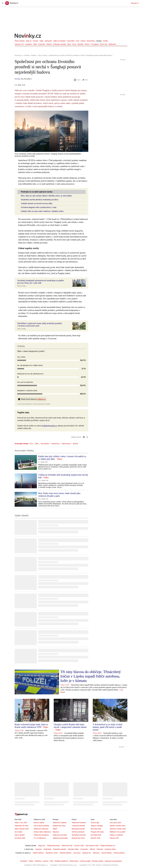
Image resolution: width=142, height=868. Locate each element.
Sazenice (38, 849)
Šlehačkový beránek (79, 835)
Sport (69, 44)
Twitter (31, 861)
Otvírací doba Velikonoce (42, 832)
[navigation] (3, 3)
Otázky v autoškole (116, 835)
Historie (49, 44)
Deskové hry (87, 853)
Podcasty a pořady (59, 44)
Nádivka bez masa (59, 826)
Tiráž (51, 861)
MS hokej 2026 (96, 829)
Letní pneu (77, 853)
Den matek (18, 832)
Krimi (78, 41)
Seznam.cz (135, 3)
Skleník (92, 849)
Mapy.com (42, 846)
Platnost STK (114, 838)
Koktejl (105, 41)
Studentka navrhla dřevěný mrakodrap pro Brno (40, 200)
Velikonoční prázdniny (41, 835)
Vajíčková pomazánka (60, 838)
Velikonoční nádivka (60, 823)
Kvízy (74, 44)
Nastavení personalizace (113, 861)
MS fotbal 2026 (96, 835)
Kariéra (45, 861)
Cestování (42, 44)
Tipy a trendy (21, 286)
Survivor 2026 (79, 846)
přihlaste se (42, 399)
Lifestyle (99, 41)
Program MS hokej (97, 832)
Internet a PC (19, 44)
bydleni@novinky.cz (49, 426)
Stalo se (29, 41)
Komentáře (71, 41)
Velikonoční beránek (79, 823)
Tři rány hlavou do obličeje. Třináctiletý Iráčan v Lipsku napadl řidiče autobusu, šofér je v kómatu (91, 676)
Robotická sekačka (60, 849)
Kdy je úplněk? (20, 835)
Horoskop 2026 (20, 838)
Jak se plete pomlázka (41, 826)
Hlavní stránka (20, 41)
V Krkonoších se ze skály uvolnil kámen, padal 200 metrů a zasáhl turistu (107, 727)
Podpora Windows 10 (108, 846)
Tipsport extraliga (97, 826)
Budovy (75, 444)
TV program (95, 44)
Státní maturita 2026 (22, 829)
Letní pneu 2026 (115, 823)
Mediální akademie (61, 861)
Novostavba (45, 444)
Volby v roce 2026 (21, 823)
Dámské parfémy (66, 853)
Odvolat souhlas (98, 861)
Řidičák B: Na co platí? (118, 832)
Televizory (96, 853)
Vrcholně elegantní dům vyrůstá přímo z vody (39, 207)
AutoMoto (29, 44)
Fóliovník (100, 849)
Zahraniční (48, 41)
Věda (35, 44)
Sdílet (85, 80)
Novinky (17, 79)
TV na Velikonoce (40, 838)
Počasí (87, 44)
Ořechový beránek (78, 832)
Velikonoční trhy (67, 846)
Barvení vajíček (39, 823)
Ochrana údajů (85, 861)
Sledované (112, 44)
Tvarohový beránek (78, 826)
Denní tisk (104, 44)
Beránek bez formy (78, 838)
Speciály (80, 44)
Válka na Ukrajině (59, 41)
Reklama (38, 861)
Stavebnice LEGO (52, 853)
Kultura (83, 41)
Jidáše (55, 829)
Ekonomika (91, 41)
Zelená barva (66, 444)
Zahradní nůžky (73, 849)
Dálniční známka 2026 (117, 826)
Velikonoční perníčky (60, 835)
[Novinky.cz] (28, 36)
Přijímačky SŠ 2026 (21, 826)
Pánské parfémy (119, 853)
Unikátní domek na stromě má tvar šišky (37, 204)
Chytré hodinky (107, 853)
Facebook (24, 861)
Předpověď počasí (53, 846)
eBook (77, 80)
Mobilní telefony (38, 853)
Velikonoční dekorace (41, 829)
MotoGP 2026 (96, 838)
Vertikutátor (47, 849)
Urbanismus (55, 444)
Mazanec (56, 832)
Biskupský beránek (78, 829)
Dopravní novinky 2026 (118, 829)
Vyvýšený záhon (110, 849)
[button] (51, 131)
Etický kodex (74, 861)
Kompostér (84, 849)
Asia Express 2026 (92, 846)
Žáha (37, 444)
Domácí (35, 41)
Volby (41, 41)
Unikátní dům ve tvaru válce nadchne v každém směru (42, 211)
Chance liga (95, 823)
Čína (31, 444)
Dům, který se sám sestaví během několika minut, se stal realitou (46, 196)
